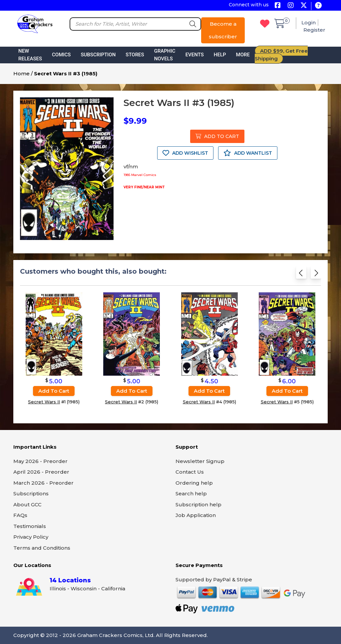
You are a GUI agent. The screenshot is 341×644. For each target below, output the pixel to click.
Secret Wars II (44, 402)
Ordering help (194, 483)
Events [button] (195, 55)
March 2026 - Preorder (43, 483)
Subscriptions (31, 493)
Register (314, 30)
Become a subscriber (223, 30)
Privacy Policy (31, 537)
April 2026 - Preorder (41, 472)
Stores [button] (135, 55)
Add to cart (54, 391)
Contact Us (190, 472)
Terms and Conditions (42, 548)
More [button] (243, 55)
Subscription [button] (98, 55)
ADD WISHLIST (185, 153)
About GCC (27, 504)
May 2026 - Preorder (40, 461)
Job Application (196, 515)
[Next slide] (316, 275)
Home (21, 73)
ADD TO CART (217, 136)
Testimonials (30, 526)
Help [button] (220, 55)
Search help (191, 493)
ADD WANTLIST (248, 153)
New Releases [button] (30, 55)
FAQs (20, 515)
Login (309, 22)
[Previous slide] (301, 275)
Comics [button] (61, 55)
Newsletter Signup (200, 461)
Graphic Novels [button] (165, 55)
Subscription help (198, 504)
